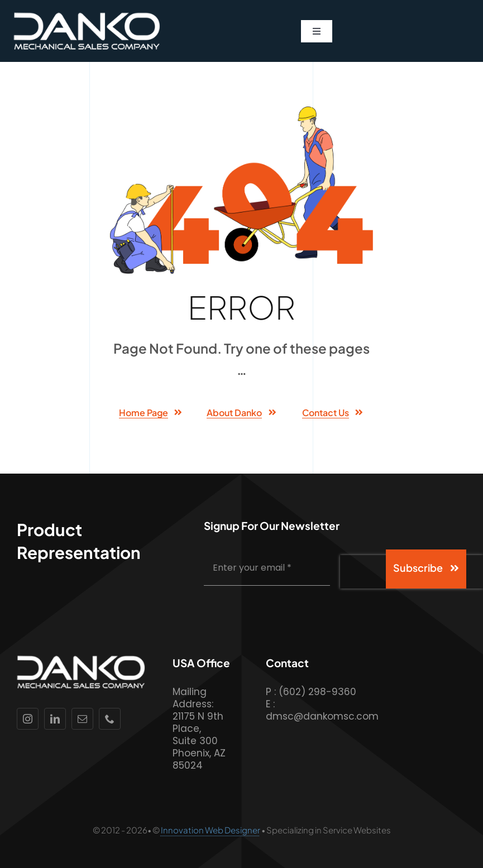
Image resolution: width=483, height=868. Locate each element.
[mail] (82, 719)
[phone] (110, 719)
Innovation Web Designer (211, 830)
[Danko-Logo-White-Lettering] (87, 17)
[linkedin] (55, 719)
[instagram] (28, 719)
